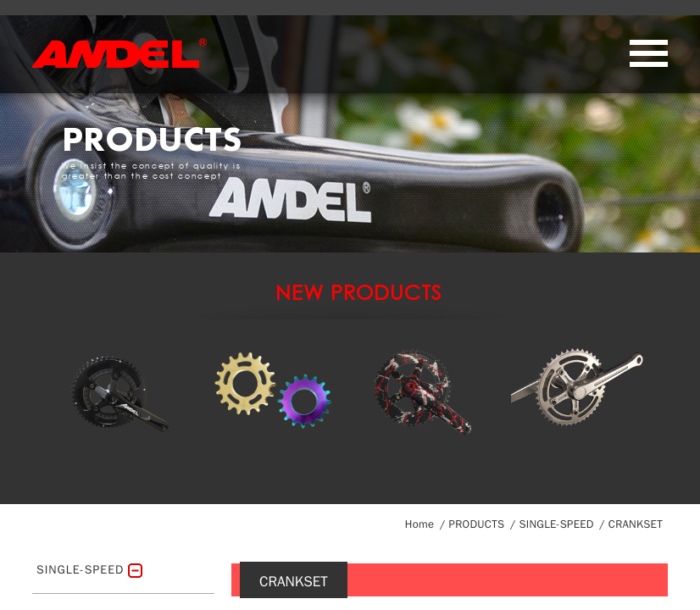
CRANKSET (636, 524)
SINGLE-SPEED (556, 524)
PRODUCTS (477, 524)
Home (419, 524)
